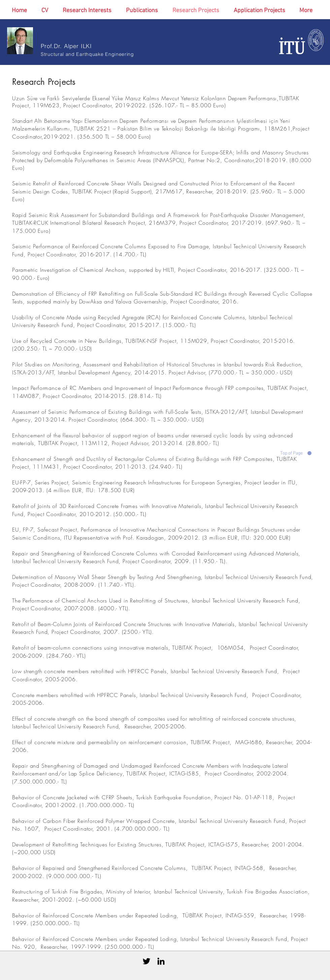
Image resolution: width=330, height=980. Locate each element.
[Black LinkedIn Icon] (161, 961)
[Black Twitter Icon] (146, 961)
